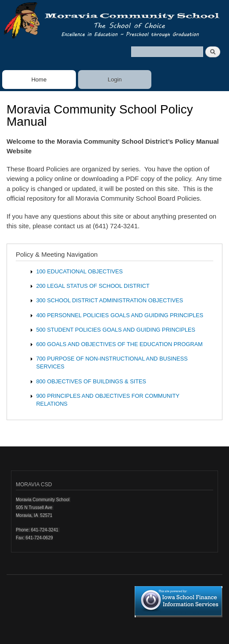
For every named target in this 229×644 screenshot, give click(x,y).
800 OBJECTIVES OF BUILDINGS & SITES (91, 381)
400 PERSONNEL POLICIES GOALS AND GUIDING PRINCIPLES (120, 315)
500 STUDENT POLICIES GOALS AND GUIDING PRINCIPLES (116, 330)
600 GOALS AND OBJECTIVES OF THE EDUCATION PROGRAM (119, 344)
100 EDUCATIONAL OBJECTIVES (79, 271)
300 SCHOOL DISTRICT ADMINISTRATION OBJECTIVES (109, 300)
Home (39, 80)
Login (115, 80)
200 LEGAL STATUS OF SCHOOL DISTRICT (93, 286)
